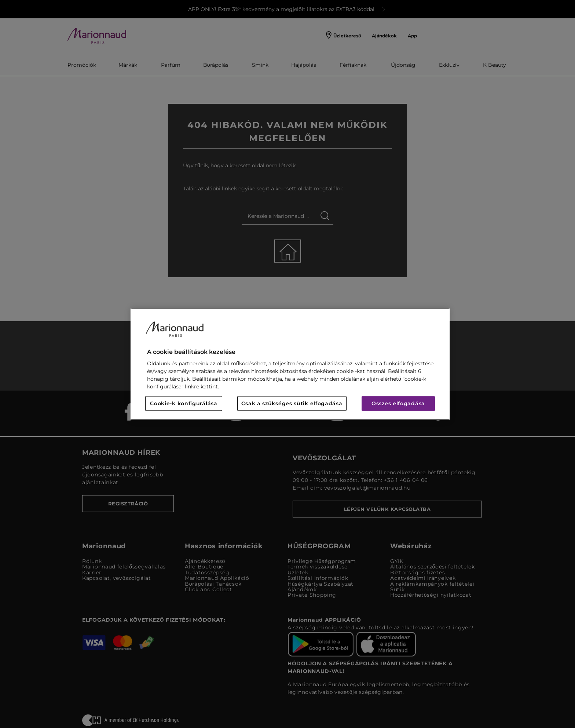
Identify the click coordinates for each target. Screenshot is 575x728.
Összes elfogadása (398, 403)
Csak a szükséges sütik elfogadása (292, 403)
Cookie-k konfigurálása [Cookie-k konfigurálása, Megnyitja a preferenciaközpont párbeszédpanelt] (184, 403)
